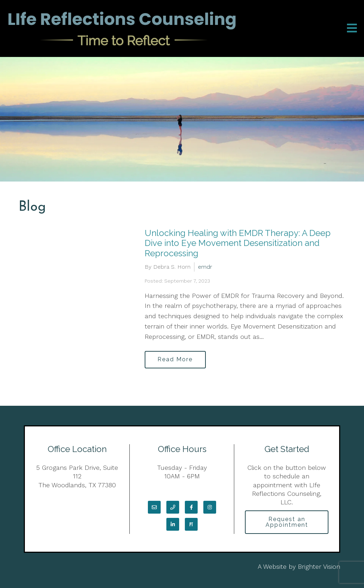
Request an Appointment (287, 522)
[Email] (154, 507)
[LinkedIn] (173, 524)
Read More (175, 360)
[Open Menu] (352, 29)
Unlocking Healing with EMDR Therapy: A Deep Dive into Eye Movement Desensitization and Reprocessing (238, 243)
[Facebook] (191, 507)
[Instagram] (210, 507)
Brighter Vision (319, 567)
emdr (205, 267)
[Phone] (173, 507)
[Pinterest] (191, 524)
